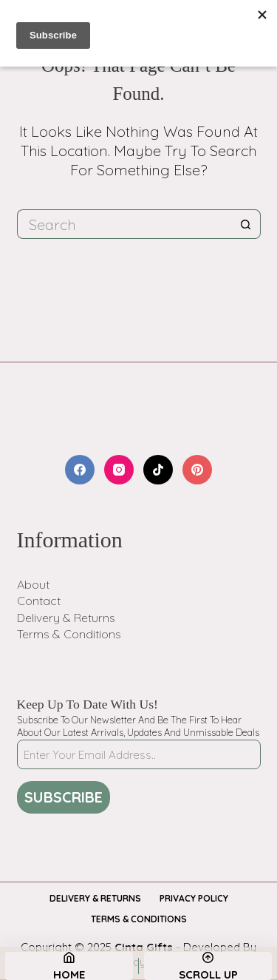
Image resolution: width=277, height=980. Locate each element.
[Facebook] (80, 470)
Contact (39, 601)
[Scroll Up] (208, 966)
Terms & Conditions (69, 634)
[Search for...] (124, 224)
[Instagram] (119, 470)
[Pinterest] (197, 470)
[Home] (69, 966)
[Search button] (246, 224)
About (33, 584)
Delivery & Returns (66, 618)
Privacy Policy (194, 898)
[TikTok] (158, 470)
